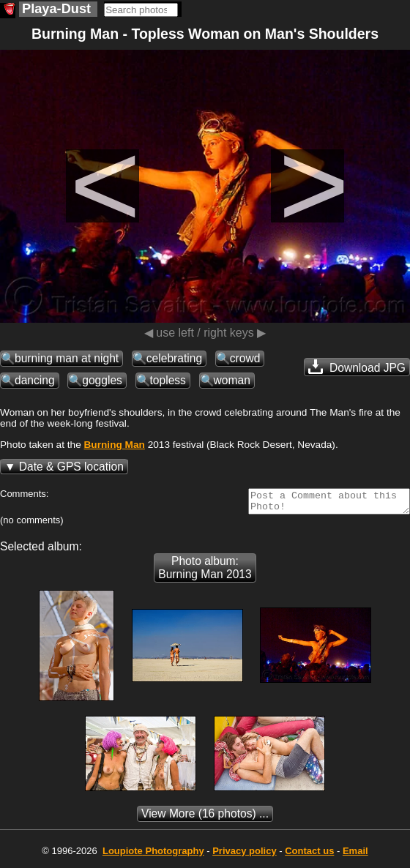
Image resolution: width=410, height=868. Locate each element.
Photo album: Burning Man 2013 (205, 572)
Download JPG (357, 367)
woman (232, 380)
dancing (35, 380)
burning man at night (67, 358)
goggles (102, 380)
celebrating (174, 358)
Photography (153, 855)
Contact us (309, 855)
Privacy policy (244, 855)
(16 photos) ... (205, 818)
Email (355, 855)
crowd (245, 358)
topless (168, 380)
